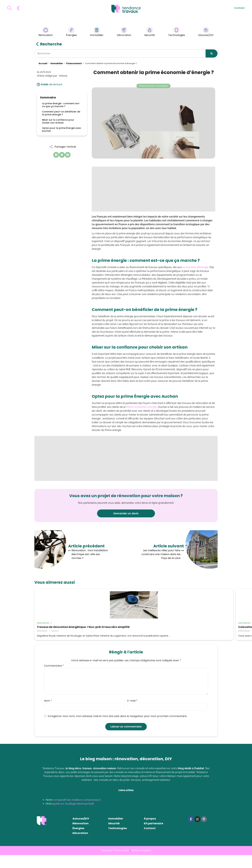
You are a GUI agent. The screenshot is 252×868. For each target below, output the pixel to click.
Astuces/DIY (206, 32)
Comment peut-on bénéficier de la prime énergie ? (61, 113)
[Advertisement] (153, 189)
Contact (239, 8)
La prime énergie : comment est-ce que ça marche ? (61, 105)
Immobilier (97, 32)
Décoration (124, 32)
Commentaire (54, 679)
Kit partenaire (153, 836)
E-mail (132, 714)
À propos (150, 832)
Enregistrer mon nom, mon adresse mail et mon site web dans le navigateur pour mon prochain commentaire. (116, 729)
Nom (48, 714)
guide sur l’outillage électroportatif (73, 817)
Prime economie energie (142, 407)
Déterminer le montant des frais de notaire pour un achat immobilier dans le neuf (187, 630)
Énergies (71, 32)
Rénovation (46, 32)
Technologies (177, 32)
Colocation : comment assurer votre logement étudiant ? (123, 629)
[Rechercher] (212, 53)
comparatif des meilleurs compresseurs (77, 813)
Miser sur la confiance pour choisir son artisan (58, 121)
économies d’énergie (195, 267)
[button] (56, 155)
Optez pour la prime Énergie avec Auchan (62, 129)
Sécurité (150, 32)
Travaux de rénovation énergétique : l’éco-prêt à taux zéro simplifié (62, 629)
